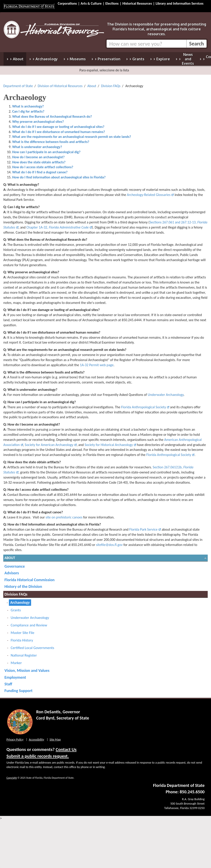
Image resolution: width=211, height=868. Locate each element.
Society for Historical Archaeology (109, 442)
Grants (16, 607)
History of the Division (23, 584)
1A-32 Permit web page (97, 362)
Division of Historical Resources (60, 83)
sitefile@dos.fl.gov (109, 542)
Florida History (22, 638)
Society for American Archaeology (49, 442)
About (92, 83)
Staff (8, 681)
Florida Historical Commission (30, 577)
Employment (15, 675)
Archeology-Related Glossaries (149, 192)
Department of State (18, 83)
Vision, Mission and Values (27, 668)
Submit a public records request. (38, 753)
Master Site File (22, 630)
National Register (24, 653)
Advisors (12, 570)
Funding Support (18, 688)
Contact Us (66, 747)
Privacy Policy (15, 737)
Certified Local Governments (32, 645)
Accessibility (37, 737)
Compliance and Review (29, 623)
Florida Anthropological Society (143, 404)
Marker (16, 660)
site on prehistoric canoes (64, 515)
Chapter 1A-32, (58, 225)
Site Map (55, 737)
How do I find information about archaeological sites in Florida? (59, 175)
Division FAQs (111, 83)
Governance (15, 564)
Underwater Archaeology (166, 392)
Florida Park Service (143, 527)
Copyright (12, 775)
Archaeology (20, 600)
